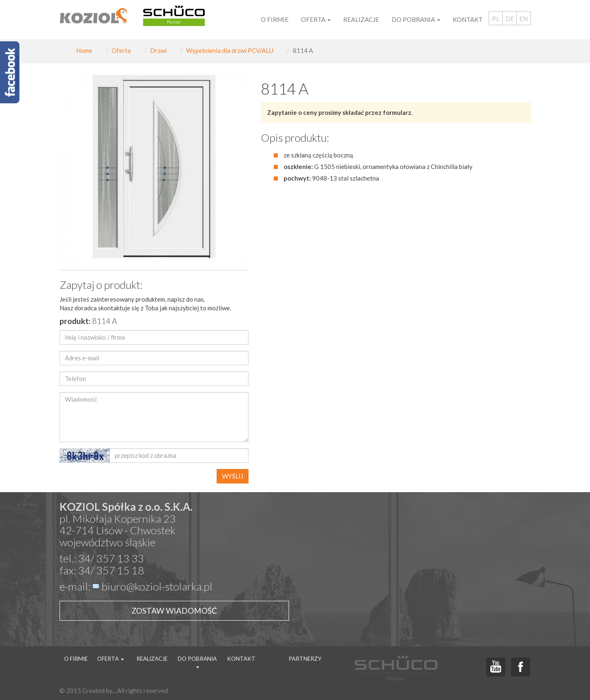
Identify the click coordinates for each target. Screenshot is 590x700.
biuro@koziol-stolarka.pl (157, 586)
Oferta (121, 50)
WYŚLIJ (233, 476)
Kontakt (468, 19)
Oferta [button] (316, 19)
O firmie (275, 19)
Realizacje (361, 19)
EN (523, 19)
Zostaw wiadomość (174, 611)
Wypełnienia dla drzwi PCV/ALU (230, 50)
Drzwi (158, 50)
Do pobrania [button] (416, 19)
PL (496, 19)
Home (84, 50)
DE (510, 19)
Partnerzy (305, 659)
